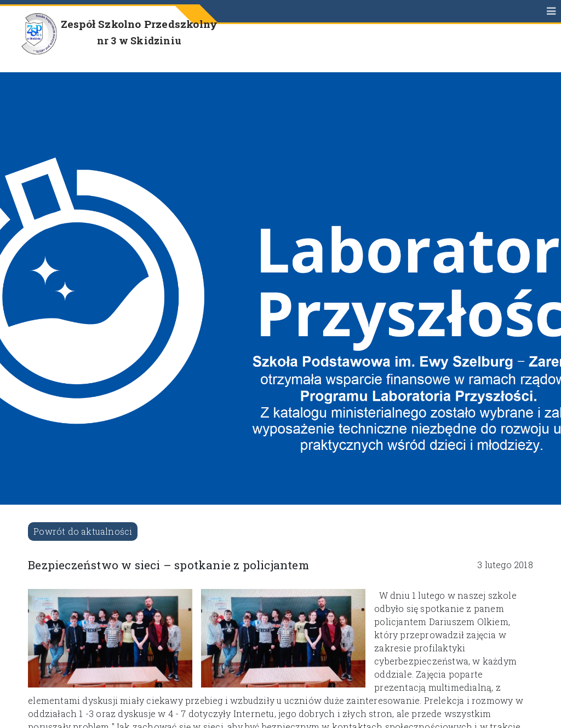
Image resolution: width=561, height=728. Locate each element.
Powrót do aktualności (83, 531)
